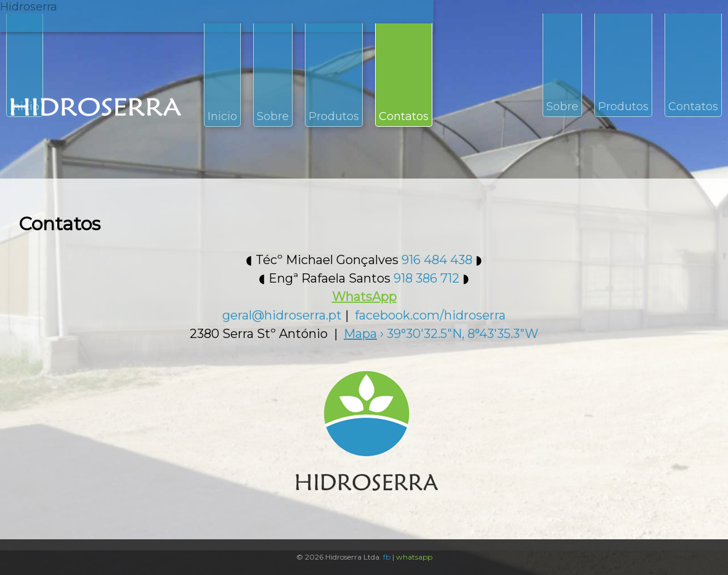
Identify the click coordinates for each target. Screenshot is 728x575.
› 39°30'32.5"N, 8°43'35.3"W (441, 334)
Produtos (334, 116)
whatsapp (414, 557)
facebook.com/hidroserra (430, 315)
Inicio (222, 116)
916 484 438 (437, 260)
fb (387, 557)
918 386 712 (427, 278)
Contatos (404, 116)
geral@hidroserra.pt (282, 315)
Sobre (273, 116)
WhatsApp (364, 297)
